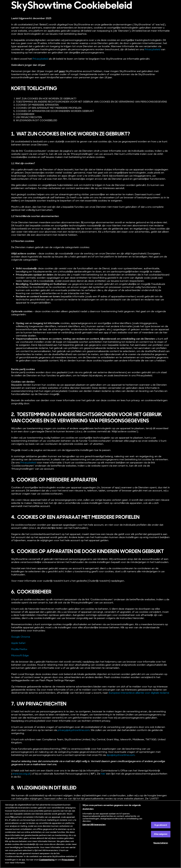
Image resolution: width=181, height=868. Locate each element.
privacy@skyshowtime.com (74, 730)
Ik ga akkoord (161, 825)
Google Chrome (21, 637)
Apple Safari (18, 643)
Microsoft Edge (20, 656)
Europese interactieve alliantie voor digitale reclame (139, 693)
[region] (90, 834)
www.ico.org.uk (21, 774)
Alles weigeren (161, 834)
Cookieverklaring (47, 860)
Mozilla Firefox (19, 649)
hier (103, 774)
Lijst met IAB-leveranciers (94, 825)
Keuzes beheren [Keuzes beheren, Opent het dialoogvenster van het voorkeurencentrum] (161, 843)
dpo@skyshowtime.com (121, 755)
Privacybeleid (152, 49)
